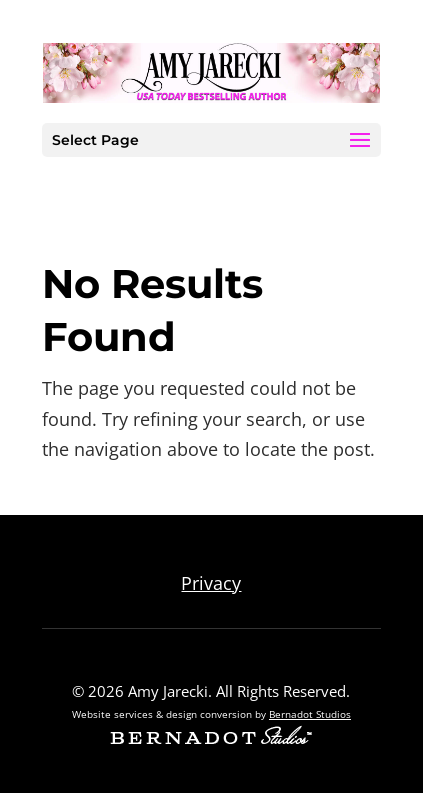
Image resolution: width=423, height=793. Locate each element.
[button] (360, 141)
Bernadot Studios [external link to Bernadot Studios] (310, 714)
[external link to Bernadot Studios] (211, 738)
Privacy (211, 583)
